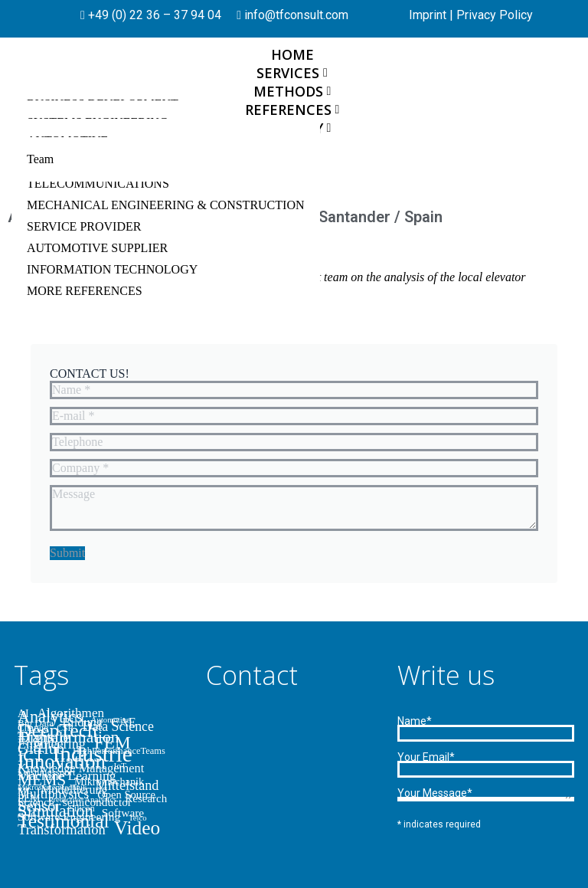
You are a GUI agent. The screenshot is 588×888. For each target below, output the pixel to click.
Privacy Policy (495, 15)
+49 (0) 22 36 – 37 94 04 (153, 15)
